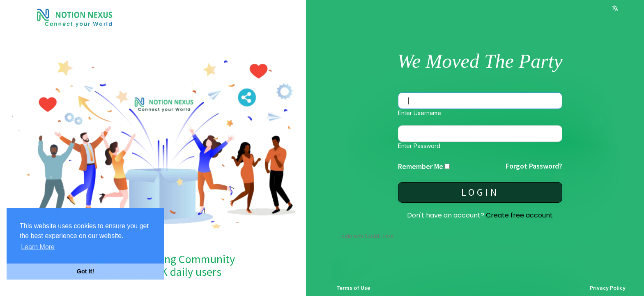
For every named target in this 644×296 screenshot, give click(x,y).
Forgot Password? (534, 166)
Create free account (519, 215)
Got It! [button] (85, 271)
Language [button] (615, 8)
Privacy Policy (608, 288)
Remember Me (421, 166)
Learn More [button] (38, 247)
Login (480, 192)
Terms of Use (353, 288)
